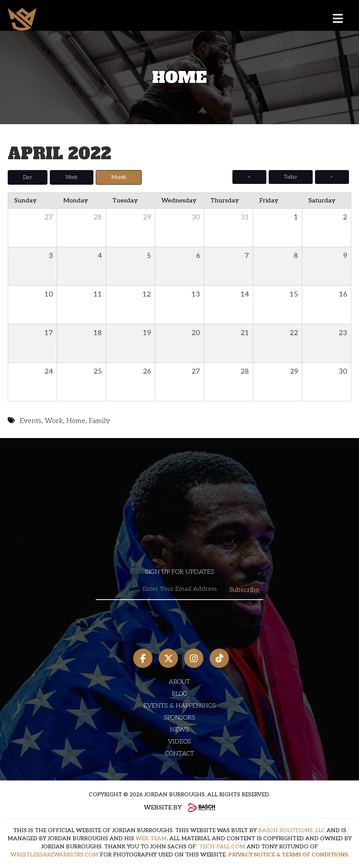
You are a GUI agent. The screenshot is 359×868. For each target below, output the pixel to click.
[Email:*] (179, 589)
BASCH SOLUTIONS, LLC (292, 830)
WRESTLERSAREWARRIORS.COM (54, 854)
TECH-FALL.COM (222, 846)
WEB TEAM (151, 838)
